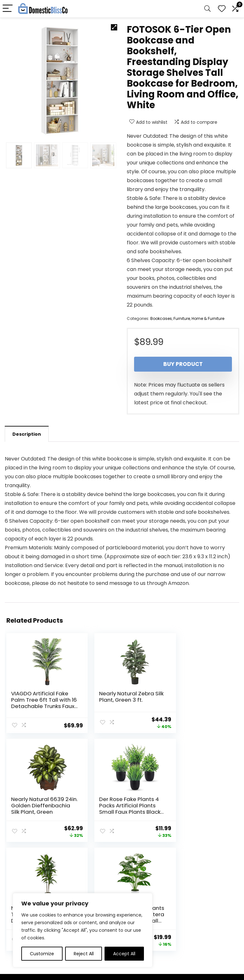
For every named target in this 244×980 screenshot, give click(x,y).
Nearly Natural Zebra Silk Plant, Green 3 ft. (118, 697)
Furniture (182, 318)
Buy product (183, 364)
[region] (83, 930)
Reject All (84, 954)
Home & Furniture (208, 318)
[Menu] (8, 9)
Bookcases (161, 318)
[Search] (207, 9)
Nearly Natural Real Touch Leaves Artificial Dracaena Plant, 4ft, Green (116, 811)
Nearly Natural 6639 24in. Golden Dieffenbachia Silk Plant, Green (197, 703)
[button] (114, 27)
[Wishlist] (222, 9)
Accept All (124, 954)
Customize (42, 954)
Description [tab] (27, 434)
